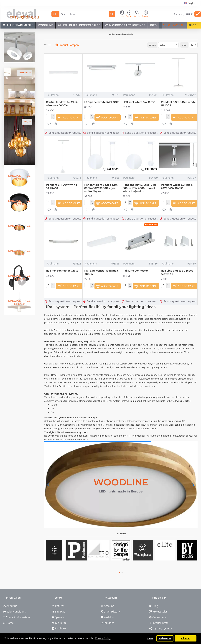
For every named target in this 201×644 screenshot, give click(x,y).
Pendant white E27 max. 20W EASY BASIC (177, 186)
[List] (50, 45)
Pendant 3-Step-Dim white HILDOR (178, 104)
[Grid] (45, 45)
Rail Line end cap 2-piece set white (177, 272)
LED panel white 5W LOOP (102, 102)
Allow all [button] (186, 638)
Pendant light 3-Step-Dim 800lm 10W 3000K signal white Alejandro (101, 188)
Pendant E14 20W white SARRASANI (61, 186)
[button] (69, 117)
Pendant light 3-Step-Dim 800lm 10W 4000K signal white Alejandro (139, 188)
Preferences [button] (165, 638)
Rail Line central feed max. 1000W (101, 272)
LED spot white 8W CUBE (139, 102)
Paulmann (53, 95)
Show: (184, 45)
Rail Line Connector (135, 271)
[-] (53, 118)
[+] (53, 115)
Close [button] (150, 638)
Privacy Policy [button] (103, 638)
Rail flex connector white (62, 271)
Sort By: (152, 45)
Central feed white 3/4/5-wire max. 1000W (62, 104)
